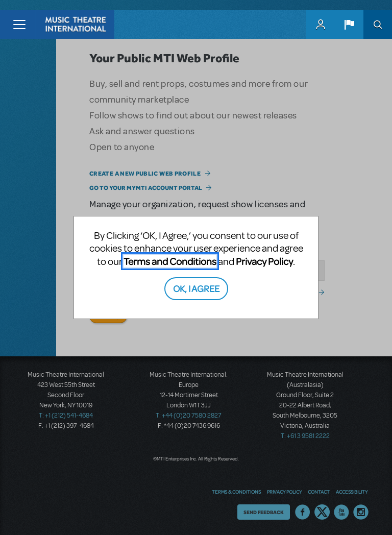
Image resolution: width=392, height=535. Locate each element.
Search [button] (378, 25)
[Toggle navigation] (19, 25)
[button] (349, 25)
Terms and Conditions (170, 261)
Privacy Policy (264, 261)
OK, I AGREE (196, 288)
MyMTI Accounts (321, 25)
